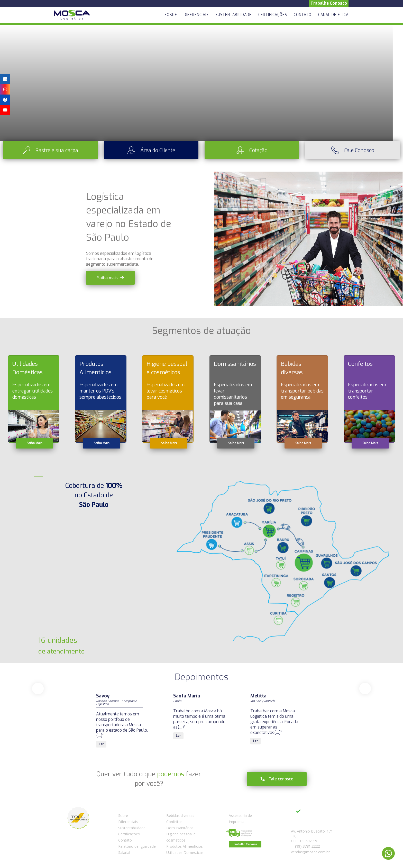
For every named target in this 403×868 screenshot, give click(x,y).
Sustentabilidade (233, 15)
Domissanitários (180, 828)
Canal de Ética (333, 15)
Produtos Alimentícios (185, 846)
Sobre (171, 15)
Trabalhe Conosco (329, 3)
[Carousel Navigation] (201, 689)
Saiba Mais (34, 443)
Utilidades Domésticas (185, 852)
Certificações (273, 15)
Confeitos (174, 822)
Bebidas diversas (180, 815)
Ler (101, 736)
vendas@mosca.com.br (310, 852)
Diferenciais (196, 15)
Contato (303, 15)
